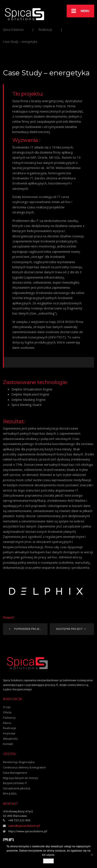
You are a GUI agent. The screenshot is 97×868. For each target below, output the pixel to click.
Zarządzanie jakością (17, 788)
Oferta (7, 712)
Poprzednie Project (26, 629)
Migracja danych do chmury (21, 778)
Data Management (15, 773)
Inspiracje (9, 733)
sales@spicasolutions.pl (24, 826)
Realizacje (10, 728)
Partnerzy (9, 718)
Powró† (9, 617)
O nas (7, 707)
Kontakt (8, 744)
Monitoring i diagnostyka (19, 762)
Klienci (7, 723)
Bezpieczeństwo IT (15, 783)
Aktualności (10, 739)
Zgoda (48, 861)
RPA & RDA (10, 794)
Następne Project (71, 629)
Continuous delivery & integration (25, 767)
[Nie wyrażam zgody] (92, 855)
